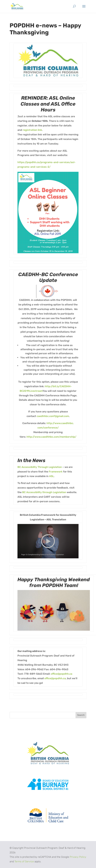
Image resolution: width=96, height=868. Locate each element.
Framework (56, 472)
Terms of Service (24, 861)
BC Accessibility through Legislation (44, 492)
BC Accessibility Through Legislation (40, 467)
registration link (32, 130)
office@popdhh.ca (62, 674)
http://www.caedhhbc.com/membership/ (51, 437)
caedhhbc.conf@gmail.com (53, 416)
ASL (51, 476)
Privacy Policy (78, 857)
